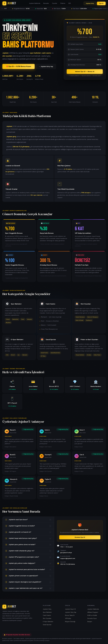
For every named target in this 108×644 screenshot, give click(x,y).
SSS (70, 3)
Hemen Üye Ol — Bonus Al (85, 72)
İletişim (90, 622)
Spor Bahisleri (47, 612)
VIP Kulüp (68, 618)
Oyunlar (55, 3)
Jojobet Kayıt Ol (70, 609)
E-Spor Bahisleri (48, 622)
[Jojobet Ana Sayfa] (9, 3)
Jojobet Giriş (90, 3)
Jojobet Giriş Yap (71, 612)
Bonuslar (46, 3)
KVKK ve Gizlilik (92, 615)
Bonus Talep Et (70, 615)
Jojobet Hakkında (35, 3)
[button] (28, 520)
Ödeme (63, 3)
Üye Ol (101, 3)
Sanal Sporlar (47, 625)
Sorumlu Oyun (92, 618)
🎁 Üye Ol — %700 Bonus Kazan (19, 67)
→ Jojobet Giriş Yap (46, 67)
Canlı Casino (47, 615)
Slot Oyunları (47, 618)
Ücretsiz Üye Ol (80, 537)
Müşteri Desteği (70, 622)
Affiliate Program (93, 612)
